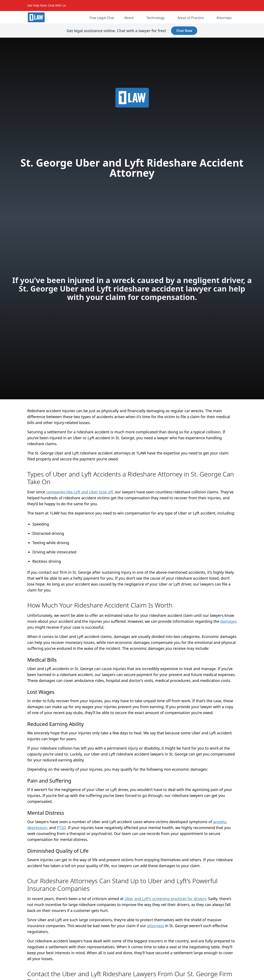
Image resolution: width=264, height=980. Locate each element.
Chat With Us (57, 5)
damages (229, 621)
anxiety (220, 822)
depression (37, 828)
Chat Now (184, 31)
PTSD (61, 828)
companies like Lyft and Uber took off (79, 492)
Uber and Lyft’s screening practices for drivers (165, 899)
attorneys (155, 926)
